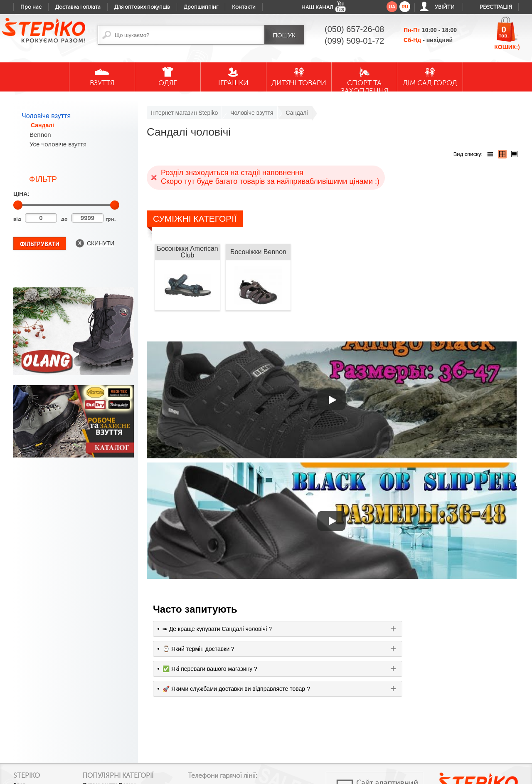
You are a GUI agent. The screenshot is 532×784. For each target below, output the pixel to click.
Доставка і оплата (78, 7)
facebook (215, 744)
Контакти (244, 7)
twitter (252, 744)
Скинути (101, 243)
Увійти (445, 7)
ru (405, 7)
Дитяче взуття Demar (122, 697)
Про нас (31, 7)
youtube (197, 744)
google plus (234, 747)
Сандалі (42, 125)
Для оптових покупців (142, 7)
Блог (19, 689)
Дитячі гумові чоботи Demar (122, 711)
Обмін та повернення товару (41, 737)
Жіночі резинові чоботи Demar (125, 728)
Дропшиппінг (201, 7)
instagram (270, 744)
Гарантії (23, 723)
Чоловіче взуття (46, 116)
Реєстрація (496, 7)
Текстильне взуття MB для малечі (127, 745)
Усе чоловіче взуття (58, 144)
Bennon (40, 135)
